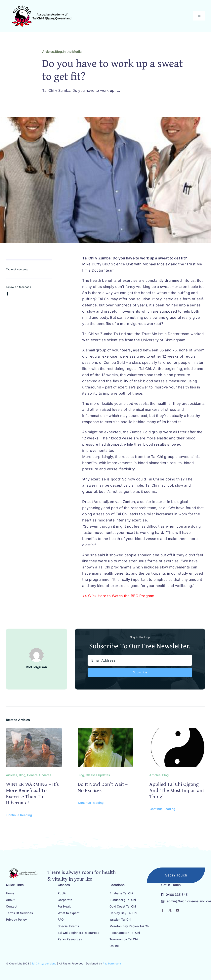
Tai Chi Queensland (44, 963)
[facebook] (8, 294)
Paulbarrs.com (112, 963)
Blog (58, 52)
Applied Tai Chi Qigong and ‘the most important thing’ (177, 790)
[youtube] (177, 910)
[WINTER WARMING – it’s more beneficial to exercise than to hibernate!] (34, 731)
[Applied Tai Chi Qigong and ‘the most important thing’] (177, 731)
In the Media (72, 52)
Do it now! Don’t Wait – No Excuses (103, 787)
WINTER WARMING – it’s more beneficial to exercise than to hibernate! (32, 793)
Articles (48, 52)
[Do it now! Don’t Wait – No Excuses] (105, 731)
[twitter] (170, 910)
